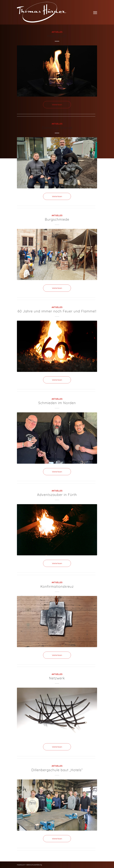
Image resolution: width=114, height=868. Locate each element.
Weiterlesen (57, 105)
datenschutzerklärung (34, 865)
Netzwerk (57, 678)
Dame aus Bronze (57, 128)
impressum (21, 865)
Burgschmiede (57, 219)
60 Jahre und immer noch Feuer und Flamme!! (57, 311)
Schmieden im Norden (57, 403)
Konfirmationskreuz (57, 586)
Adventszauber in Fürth (57, 495)
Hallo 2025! (57, 36)
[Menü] (95, 12)
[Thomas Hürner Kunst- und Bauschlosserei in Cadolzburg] (41, 12)
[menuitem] (95, 12)
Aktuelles (57, 32)
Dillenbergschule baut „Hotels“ (57, 770)
